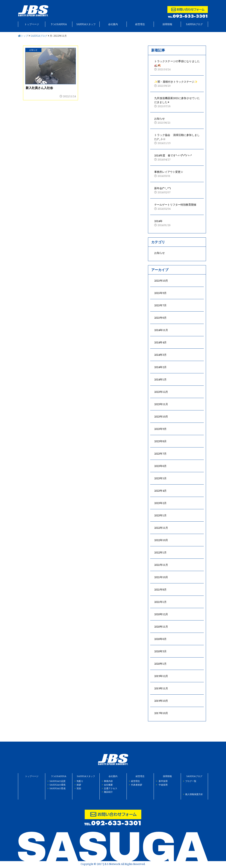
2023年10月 (161, 416)
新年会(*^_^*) (177, 190)
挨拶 (77, 785)
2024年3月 (160, 355)
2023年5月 (160, 478)
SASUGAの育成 (55, 788)
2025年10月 (161, 281)
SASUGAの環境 (55, 785)
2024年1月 (160, 379)
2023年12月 (161, 392)
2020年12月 (161, 614)
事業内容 (106, 781)
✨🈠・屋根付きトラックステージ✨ (177, 84)
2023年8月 (160, 441)
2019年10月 (161, 701)
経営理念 (140, 24)
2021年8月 (160, 589)
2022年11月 (161, 528)
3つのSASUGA (59, 24)
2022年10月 (161, 540)
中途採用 (161, 785)
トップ (23, 36)
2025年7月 (160, 305)
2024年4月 (160, 342)
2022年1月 (160, 552)
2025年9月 (160, 293)
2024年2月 (160, 367)
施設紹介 (106, 792)
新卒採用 (161, 781)
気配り (78, 781)
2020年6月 (160, 639)
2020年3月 (160, 651)
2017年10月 (161, 713)
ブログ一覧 (189, 781)
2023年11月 (161, 404)
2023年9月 (160, 429)
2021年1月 (160, 602)
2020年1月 (160, 664)
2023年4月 (160, 491)
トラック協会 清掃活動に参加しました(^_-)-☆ (177, 139)
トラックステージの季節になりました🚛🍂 (177, 65)
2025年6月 (160, 318)
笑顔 (77, 788)
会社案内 (113, 24)
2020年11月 (161, 627)
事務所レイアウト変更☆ (177, 174)
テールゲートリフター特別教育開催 (177, 207)
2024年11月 (161, 330)
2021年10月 (161, 577)
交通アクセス (108, 788)
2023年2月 (160, 503)
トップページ (32, 24)
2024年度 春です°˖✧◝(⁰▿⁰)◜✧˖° (177, 157)
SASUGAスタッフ (86, 24)
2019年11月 (161, 688)
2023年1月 (160, 515)
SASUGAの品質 (55, 781)
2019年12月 (161, 676)
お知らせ (177, 121)
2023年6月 (160, 466)
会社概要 (106, 785)
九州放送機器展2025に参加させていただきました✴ (177, 102)
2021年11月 (161, 565)
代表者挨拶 (134, 785)
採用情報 (167, 24)
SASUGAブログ (194, 24)
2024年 (177, 223)
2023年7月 (160, 454)
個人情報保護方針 (192, 794)
